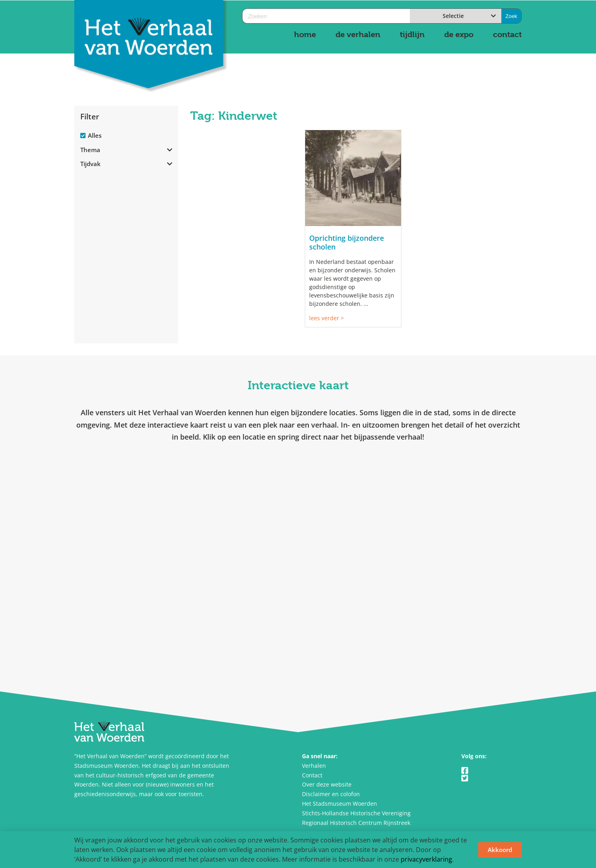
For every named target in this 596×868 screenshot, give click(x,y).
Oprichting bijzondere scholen (347, 242)
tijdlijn (412, 35)
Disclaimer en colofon (331, 794)
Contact (312, 775)
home (305, 35)
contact (507, 35)
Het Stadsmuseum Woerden (340, 804)
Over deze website (327, 784)
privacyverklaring (426, 859)
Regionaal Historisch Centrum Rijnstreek (356, 823)
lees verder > (327, 318)
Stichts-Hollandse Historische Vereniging (356, 813)
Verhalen (314, 766)
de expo (459, 35)
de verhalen (358, 35)
